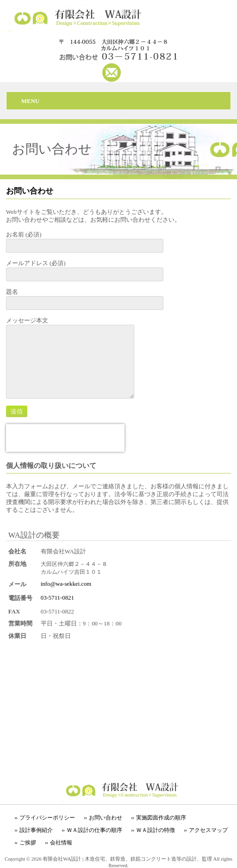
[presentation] (65, 438)
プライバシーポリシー (47, 818)
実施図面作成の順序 (161, 818)
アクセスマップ (208, 830)
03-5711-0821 (57, 598)
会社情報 (61, 843)
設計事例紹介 (36, 830)
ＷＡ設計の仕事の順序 (94, 830)
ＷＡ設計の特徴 (156, 830)
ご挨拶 (28, 843)
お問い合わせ (106, 818)
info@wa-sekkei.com (66, 584)
